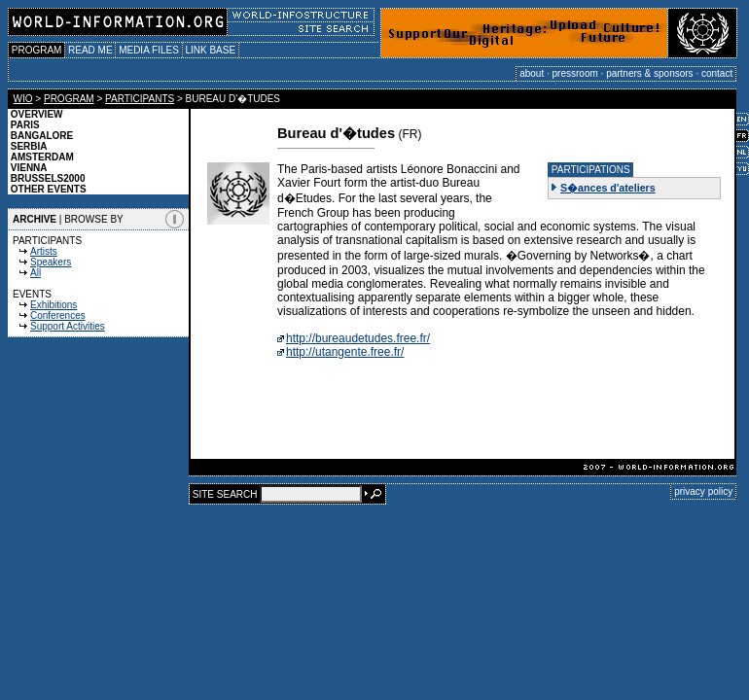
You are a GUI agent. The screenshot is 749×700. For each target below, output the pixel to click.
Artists (44, 251)
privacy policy (703, 491)
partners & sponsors (650, 73)
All (36, 273)
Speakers (51, 262)
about (532, 73)
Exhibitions (53, 305)
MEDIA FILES (148, 50)
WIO (23, 99)
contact (717, 73)
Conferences (58, 315)
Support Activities (68, 326)
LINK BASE (211, 50)
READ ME (90, 50)
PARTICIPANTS (140, 99)
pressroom (575, 73)
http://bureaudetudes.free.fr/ (358, 338)
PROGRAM (36, 50)
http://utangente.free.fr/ (345, 352)
